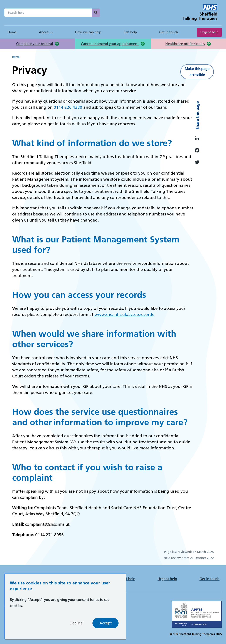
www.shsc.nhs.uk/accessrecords (124, 314)
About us (46, 32)
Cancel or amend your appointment (110, 44)
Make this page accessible (197, 72)
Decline (76, 627)
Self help (130, 32)
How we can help (88, 32)
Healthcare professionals (185, 44)
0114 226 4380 (68, 107)
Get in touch (169, 32)
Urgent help (209, 32)
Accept (106, 626)
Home (12, 32)
